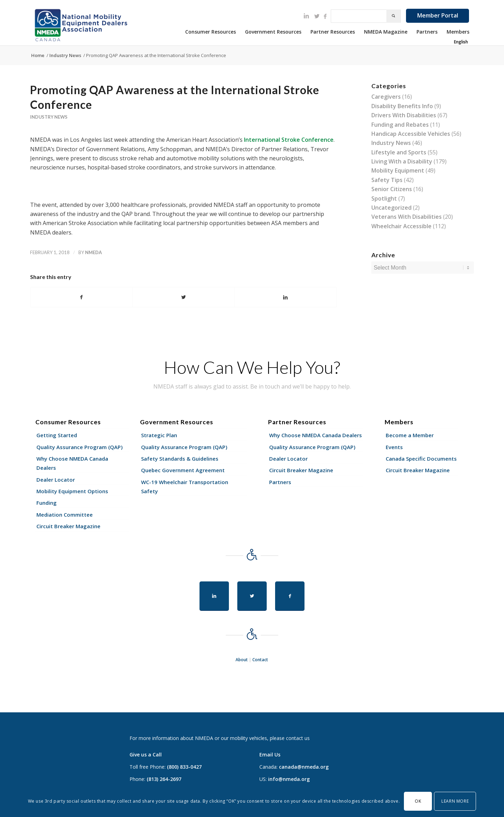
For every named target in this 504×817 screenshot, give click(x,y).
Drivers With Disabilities (404, 115)
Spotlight (384, 198)
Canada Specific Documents (421, 459)
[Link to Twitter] (317, 16)
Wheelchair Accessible (401, 226)
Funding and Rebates (400, 125)
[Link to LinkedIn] (306, 16)
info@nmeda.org (289, 779)
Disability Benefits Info (402, 106)
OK (418, 801)
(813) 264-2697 (164, 779)
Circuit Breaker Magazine (68, 526)
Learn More (455, 801)
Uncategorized (391, 208)
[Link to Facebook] (325, 16)
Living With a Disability (402, 161)
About (242, 660)
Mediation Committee (65, 515)
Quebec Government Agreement (183, 470)
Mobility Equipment (398, 170)
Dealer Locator (56, 480)
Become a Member (410, 435)
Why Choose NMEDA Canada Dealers (72, 463)
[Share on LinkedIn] (285, 297)
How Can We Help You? (252, 367)
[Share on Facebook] (81, 297)
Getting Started (57, 435)
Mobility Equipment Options (72, 491)
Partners (280, 482)
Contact (260, 660)
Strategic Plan (159, 435)
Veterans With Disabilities (407, 217)
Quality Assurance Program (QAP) (79, 447)
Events (394, 447)
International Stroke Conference (289, 140)
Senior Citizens (392, 189)
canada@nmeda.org (304, 767)
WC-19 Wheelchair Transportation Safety (185, 487)
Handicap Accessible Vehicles (411, 134)
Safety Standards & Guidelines (180, 459)
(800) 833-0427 (184, 767)
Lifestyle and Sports (399, 152)
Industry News (49, 117)
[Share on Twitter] (183, 297)
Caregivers (386, 97)
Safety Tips (387, 180)
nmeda (93, 252)
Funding (47, 503)
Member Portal (438, 15)
